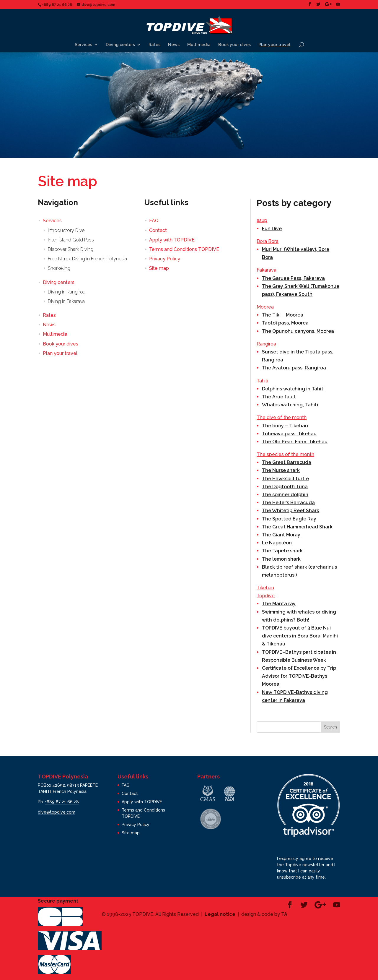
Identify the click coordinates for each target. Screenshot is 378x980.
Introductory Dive (66, 230)
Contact (158, 230)
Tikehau (265, 588)
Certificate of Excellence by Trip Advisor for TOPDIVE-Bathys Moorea (299, 676)
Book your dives (234, 45)
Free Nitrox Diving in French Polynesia (87, 259)
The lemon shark (281, 559)
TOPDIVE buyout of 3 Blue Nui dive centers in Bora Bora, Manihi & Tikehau (300, 636)
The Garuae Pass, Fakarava (293, 278)
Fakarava (267, 270)
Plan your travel (274, 45)
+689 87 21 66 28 (62, 802)
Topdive (266, 596)
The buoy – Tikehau (285, 426)
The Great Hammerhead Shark (297, 527)
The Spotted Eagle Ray (289, 519)
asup (262, 220)
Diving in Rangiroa (67, 292)
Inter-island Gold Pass (71, 240)
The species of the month (285, 454)
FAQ (154, 221)
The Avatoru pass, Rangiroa (294, 368)
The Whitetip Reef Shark (291, 511)
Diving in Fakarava (66, 301)
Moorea (265, 307)
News (174, 45)
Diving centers (120, 45)
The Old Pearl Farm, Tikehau (295, 442)
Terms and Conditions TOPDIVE (184, 249)
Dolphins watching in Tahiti (293, 389)
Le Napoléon (277, 543)
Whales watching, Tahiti (290, 405)
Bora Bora (268, 241)
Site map (159, 268)
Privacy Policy (165, 259)
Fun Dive (272, 229)
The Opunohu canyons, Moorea (298, 331)
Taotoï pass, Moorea (285, 323)
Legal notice (220, 914)
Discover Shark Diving (71, 249)
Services (83, 45)
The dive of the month (282, 417)
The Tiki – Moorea (283, 315)
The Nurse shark (281, 470)
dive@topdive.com (57, 812)
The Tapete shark (282, 551)
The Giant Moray (281, 535)
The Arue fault (279, 397)
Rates (154, 45)
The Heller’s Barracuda (288, 503)
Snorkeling (59, 268)
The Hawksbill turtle (285, 479)
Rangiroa (266, 344)
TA (284, 914)
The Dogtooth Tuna (285, 487)
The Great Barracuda (287, 462)
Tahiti (262, 381)
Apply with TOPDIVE (172, 240)
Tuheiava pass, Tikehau (289, 434)
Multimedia (199, 45)
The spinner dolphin (285, 495)
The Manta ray (279, 604)
